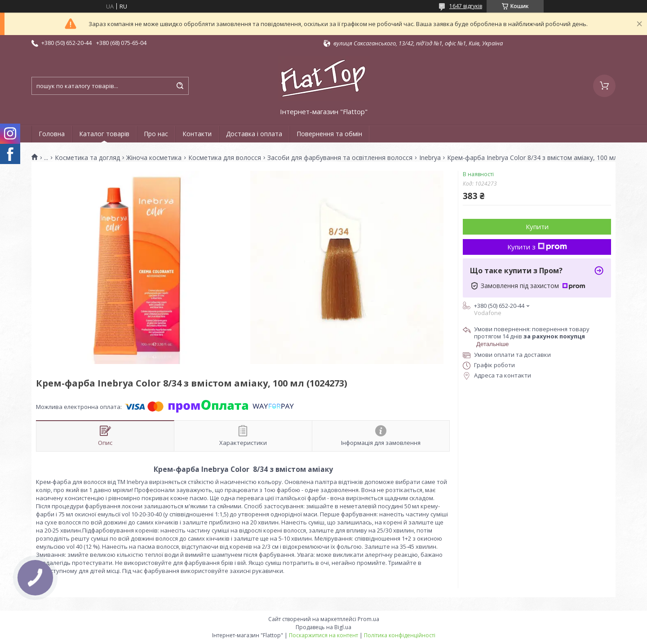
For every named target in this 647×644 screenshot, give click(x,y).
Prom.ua (368, 619)
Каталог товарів (104, 134)
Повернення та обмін (329, 134)
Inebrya (430, 158)
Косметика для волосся (225, 158)
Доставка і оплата (254, 134)
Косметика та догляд (87, 158)
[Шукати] (180, 86)
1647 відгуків (466, 6)
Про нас (156, 134)
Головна (52, 134)
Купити (537, 227)
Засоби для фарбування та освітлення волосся (340, 158)
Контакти (197, 134)
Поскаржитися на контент (323, 635)
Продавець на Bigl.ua (323, 627)
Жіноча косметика (154, 158)
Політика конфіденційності (400, 635)
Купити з (537, 247)
